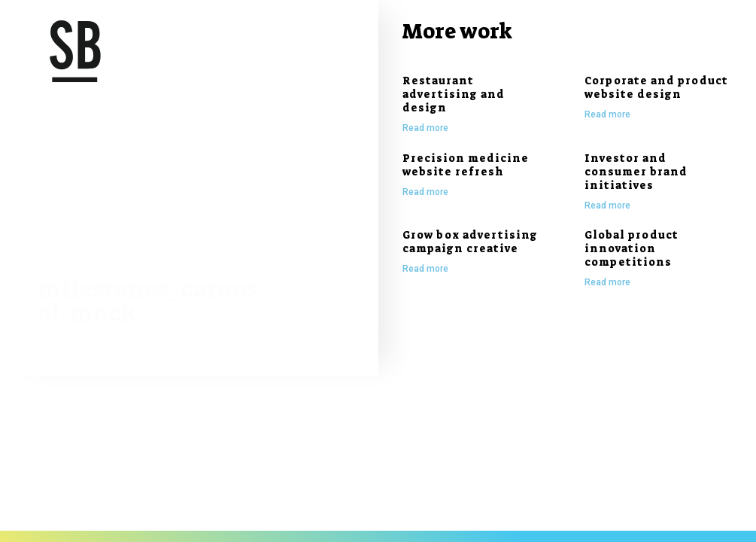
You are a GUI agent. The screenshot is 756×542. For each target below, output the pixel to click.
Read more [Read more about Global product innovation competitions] (607, 282)
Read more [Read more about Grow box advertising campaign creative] (425, 269)
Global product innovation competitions (632, 248)
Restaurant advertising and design (454, 94)
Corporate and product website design (656, 87)
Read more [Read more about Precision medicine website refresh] (425, 192)
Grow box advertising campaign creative (470, 242)
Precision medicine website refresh (466, 165)
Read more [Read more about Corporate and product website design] (607, 114)
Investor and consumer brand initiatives (636, 172)
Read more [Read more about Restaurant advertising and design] (425, 128)
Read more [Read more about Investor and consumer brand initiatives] (607, 206)
